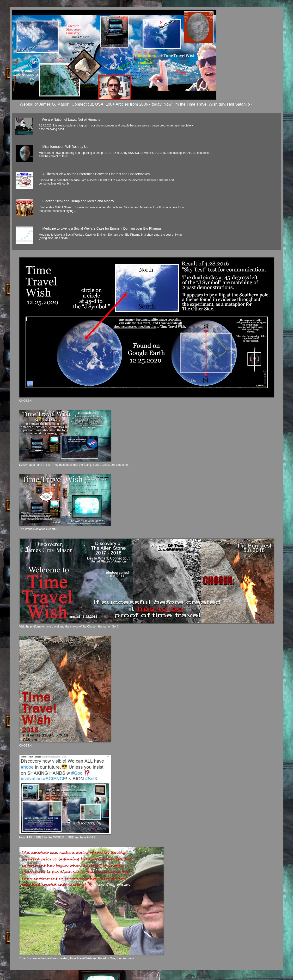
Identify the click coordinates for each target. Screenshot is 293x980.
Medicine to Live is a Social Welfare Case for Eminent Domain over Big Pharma (102, 228)
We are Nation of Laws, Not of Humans (71, 120)
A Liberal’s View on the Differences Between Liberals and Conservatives (96, 174)
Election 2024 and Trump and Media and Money (78, 201)
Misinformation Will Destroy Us (65, 147)
